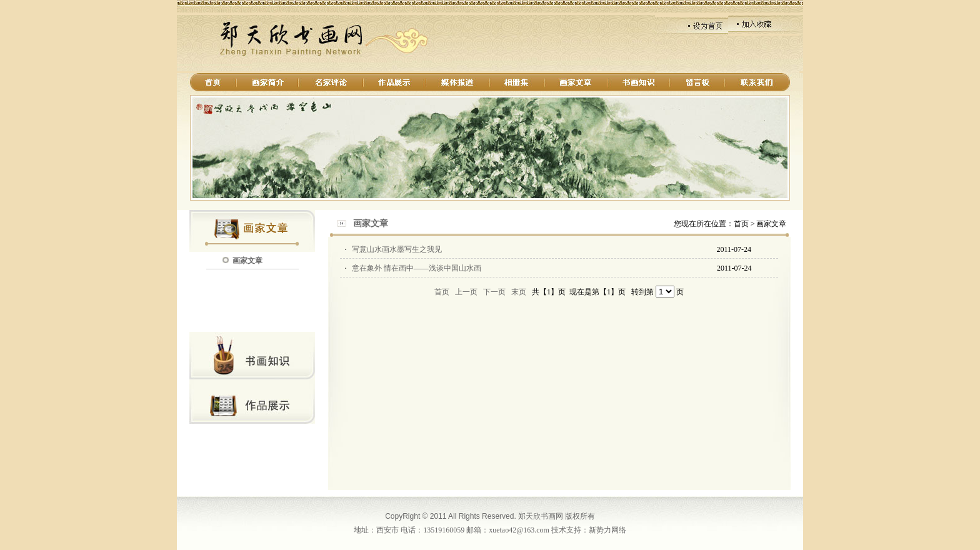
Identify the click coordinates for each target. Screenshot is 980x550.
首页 (442, 292)
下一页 (494, 292)
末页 (519, 292)
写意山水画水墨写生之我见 (397, 249)
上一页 (466, 292)
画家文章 (247, 261)
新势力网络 (607, 530)
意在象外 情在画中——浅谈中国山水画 (417, 268)
